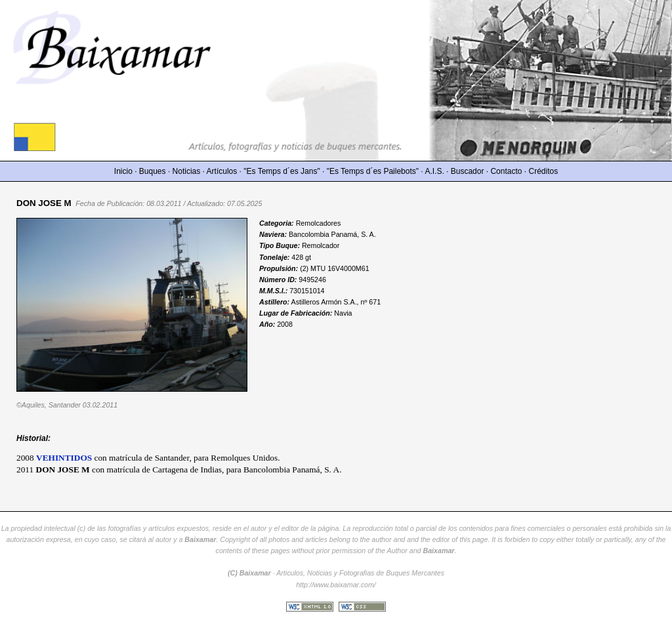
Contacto (506, 171)
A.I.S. (434, 171)
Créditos (544, 171)
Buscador (468, 171)
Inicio (123, 171)
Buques (153, 171)
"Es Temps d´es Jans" (282, 171)
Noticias (187, 171)
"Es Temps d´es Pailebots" (373, 171)
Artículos (222, 171)
